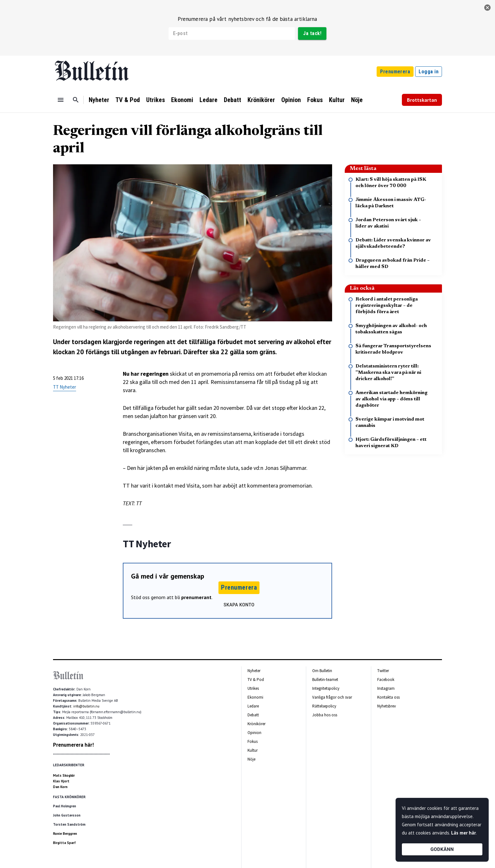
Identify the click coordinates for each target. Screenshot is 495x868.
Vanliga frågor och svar (332, 697)
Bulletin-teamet (325, 680)
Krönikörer (261, 100)
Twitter (383, 671)
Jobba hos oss (325, 715)
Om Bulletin (322, 671)
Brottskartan (422, 100)
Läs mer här (463, 833)
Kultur (337, 100)
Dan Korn (60, 787)
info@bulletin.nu (86, 706)
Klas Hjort (61, 781)
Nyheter (99, 100)
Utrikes (155, 100)
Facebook (386, 680)
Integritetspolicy (326, 688)
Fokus (315, 100)
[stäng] (487, 8)
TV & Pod (128, 100)
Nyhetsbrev (387, 706)
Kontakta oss (388, 697)
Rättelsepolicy (324, 706)
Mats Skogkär (64, 775)
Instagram (386, 688)
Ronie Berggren (65, 834)
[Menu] (61, 100)
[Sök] (76, 100)
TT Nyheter (65, 387)
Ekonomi (182, 100)
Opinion (291, 100)
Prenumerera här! (73, 745)
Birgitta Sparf (64, 843)
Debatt (233, 100)
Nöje (357, 100)
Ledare (209, 100)
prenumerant (196, 597)
